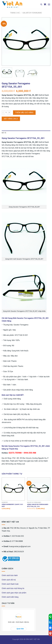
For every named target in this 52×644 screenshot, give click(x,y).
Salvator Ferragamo (32, 13)
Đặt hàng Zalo (11, 119)
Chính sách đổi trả (9, 580)
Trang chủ (15, 13)
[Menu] (49, 4)
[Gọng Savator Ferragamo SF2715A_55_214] (39, 489)
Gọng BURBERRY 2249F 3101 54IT (12, 505)
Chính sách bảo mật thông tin (13, 588)
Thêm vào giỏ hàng (24, 113)
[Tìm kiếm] (41, 4)
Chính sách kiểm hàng (10, 597)
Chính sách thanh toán (10, 584)
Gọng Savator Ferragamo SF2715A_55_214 (38, 505)
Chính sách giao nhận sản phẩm (14, 593)
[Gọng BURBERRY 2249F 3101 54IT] (13, 489)
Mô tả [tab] (4, 133)
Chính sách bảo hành (10, 575)
